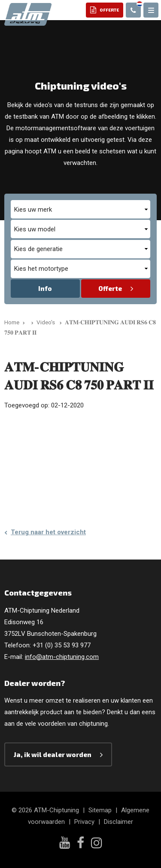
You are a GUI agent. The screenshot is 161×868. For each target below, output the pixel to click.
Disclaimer (118, 822)
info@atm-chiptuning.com (62, 657)
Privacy (84, 822)
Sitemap (100, 810)
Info (45, 288)
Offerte (110, 288)
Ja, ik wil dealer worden (53, 754)
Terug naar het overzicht (48, 532)
